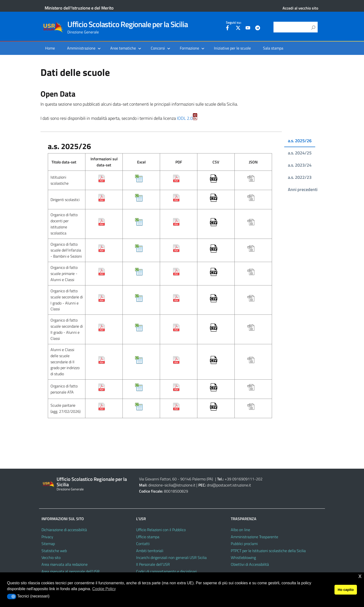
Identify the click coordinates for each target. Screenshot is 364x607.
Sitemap (48, 544)
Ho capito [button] (346, 590)
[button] (12, 597)
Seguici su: (234, 22)
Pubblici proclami (244, 544)
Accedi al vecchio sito (300, 8)
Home (50, 48)
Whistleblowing (243, 557)
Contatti (143, 544)
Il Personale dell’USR (153, 564)
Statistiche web (54, 551)
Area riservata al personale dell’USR (71, 571)
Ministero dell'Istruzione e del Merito (79, 8)
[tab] (298, 141)
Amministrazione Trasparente (254, 537)
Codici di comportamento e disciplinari (166, 571)
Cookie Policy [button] (104, 589)
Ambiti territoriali (150, 551)
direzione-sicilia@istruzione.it (172, 485)
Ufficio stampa (148, 537)
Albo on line (240, 530)
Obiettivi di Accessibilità (250, 564)
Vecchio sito (51, 557)
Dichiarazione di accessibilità (64, 530)
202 (259, 479)
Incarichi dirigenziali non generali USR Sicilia (171, 557)
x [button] (360, 576)
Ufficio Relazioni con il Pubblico (161, 530)
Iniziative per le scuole (232, 48)
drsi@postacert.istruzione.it (229, 485)
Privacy (47, 537)
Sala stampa (273, 48)
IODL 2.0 (187, 118)
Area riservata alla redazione (65, 564)
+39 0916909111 (239, 479)
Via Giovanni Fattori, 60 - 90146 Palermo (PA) (176, 479)
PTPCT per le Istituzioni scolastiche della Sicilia (268, 551)
